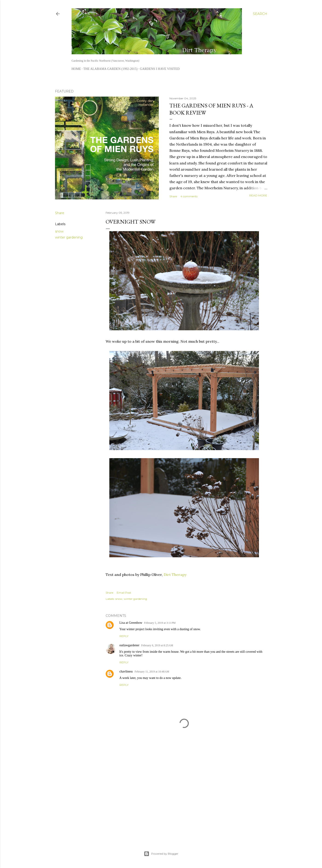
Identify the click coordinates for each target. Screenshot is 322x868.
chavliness (126, 671)
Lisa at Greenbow (131, 623)
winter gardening (69, 237)
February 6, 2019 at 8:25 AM (157, 645)
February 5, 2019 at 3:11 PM (160, 623)
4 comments (189, 196)
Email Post (124, 593)
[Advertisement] (184, 796)
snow (59, 231)
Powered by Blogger (161, 854)
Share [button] (173, 196)
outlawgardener (129, 645)
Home (76, 69)
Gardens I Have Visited (160, 69)
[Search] (260, 14)
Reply (124, 636)
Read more (258, 195)
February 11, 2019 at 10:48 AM (152, 672)
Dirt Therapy (175, 575)
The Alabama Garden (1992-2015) (110, 69)
